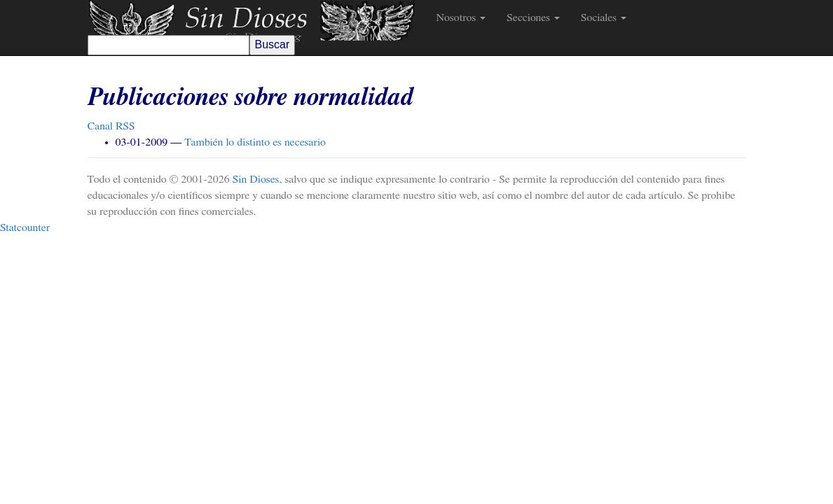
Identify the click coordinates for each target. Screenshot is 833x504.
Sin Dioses (256, 179)
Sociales (604, 17)
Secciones (533, 17)
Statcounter (25, 227)
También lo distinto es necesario (255, 142)
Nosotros (461, 17)
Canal (111, 126)
